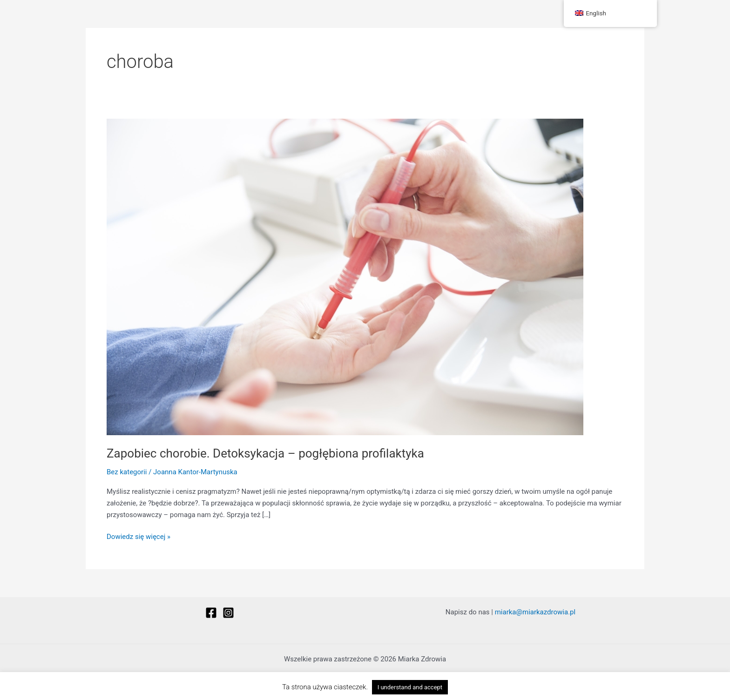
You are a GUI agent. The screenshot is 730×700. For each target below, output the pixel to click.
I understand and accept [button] (410, 687)
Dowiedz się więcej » (139, 536)
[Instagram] (228, 613)
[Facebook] (211, 613)
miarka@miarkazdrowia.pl (535, 612)
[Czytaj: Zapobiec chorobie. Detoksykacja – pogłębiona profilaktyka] (345, 276)
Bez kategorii (127, 472)
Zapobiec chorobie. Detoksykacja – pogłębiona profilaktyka (265, 453)
